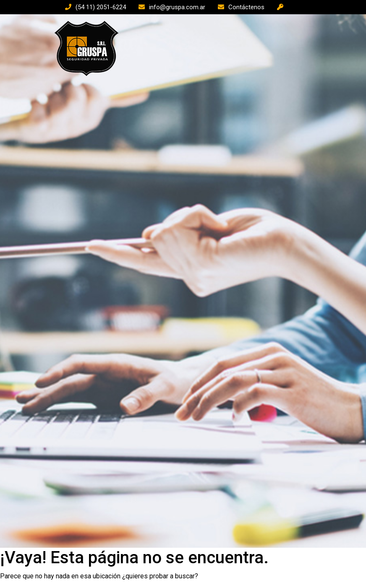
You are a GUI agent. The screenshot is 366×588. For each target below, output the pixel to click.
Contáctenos (246, 7)
